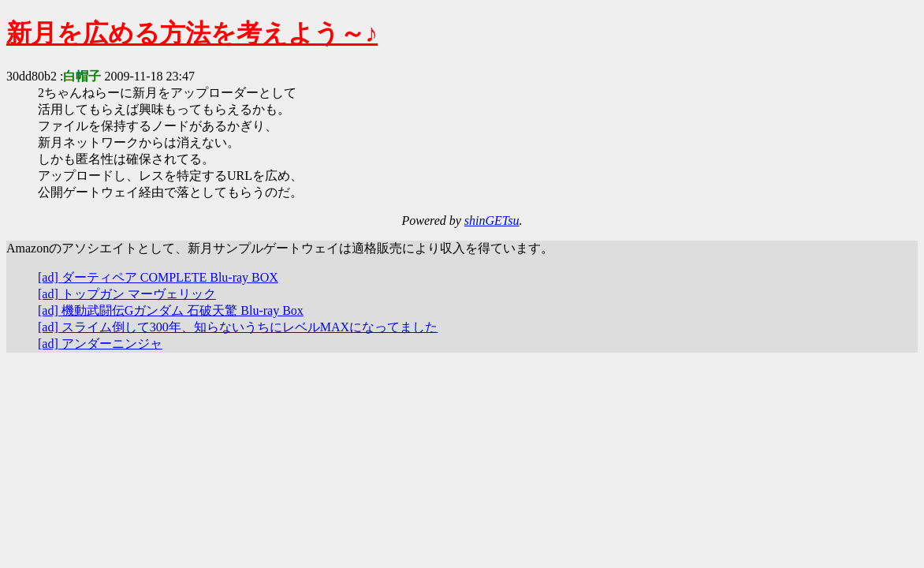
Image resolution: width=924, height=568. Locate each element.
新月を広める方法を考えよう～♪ (192, 33)
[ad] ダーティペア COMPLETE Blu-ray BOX (158, 277)
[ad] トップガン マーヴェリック (127, 294)
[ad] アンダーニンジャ (100, 344)
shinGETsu (492, 220)
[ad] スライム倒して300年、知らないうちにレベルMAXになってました (238, 327)
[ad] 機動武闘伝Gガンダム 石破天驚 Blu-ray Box (171, 310)
